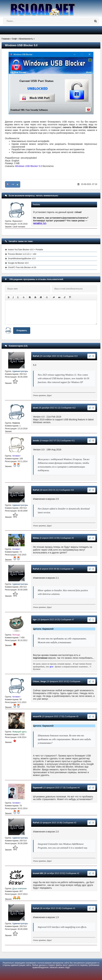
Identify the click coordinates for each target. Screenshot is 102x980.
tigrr (35, 620)
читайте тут (40, 223)
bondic (36, 441)
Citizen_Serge (39, 682)
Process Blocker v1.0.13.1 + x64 (22, 254)
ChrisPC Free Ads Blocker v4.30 (22, 267)
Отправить (22, 331)
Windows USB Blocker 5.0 (28, 166)
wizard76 (37, 717)
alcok (35, 408)
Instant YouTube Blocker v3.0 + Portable (25, 250)
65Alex (36, 538)
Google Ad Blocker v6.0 (18, 263)
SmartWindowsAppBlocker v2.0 (22, 259)
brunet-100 (38, 873)
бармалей (38, 788)
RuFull (36, 356)
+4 (13, 184)
